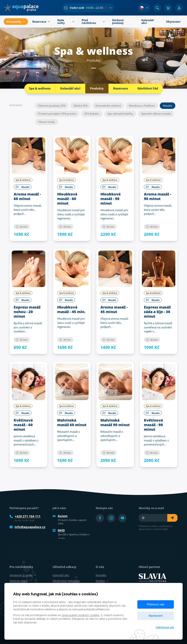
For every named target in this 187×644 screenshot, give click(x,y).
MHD (59, 530)
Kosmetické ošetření (108, 106)
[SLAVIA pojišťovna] (152, 577)
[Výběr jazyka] (144, 8)
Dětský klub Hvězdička (66, 581)
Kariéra (102, 581)
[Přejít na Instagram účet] (111, 518)
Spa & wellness (40, 88)
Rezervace (121, 88)
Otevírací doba (18, 581)
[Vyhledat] (157, 8)
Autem (60, 516)
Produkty (97, 88)
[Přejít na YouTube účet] (122, 518)
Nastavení (156, 616)
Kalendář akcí (70, 88)
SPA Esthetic (92, 114)
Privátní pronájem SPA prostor (57, 114)
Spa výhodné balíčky (120, 114)
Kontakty (101, 575)
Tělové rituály (46, 122)
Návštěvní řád (148, 88)
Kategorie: (16, 105)
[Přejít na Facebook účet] (100, 518)
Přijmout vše (156, 604)
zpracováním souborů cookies (80, 615)
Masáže (168, 106)
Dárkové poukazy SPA (52, 106)
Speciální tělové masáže (156, 114)
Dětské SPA (80, 106)
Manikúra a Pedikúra (142, 106)
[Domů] (21, 8)
